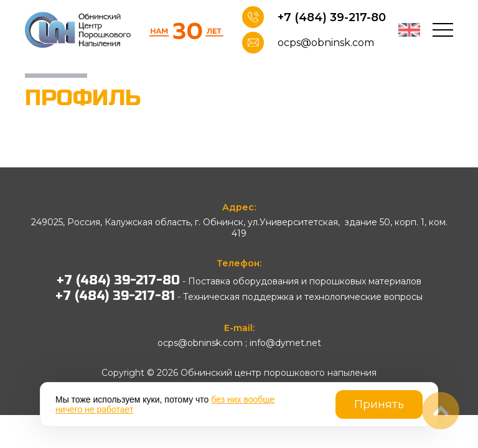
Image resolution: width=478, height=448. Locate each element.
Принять (379, 404)
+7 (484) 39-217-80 (332, 17)
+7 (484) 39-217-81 (115, 296)
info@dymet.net (285, 343)
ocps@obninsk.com (326, 43)
